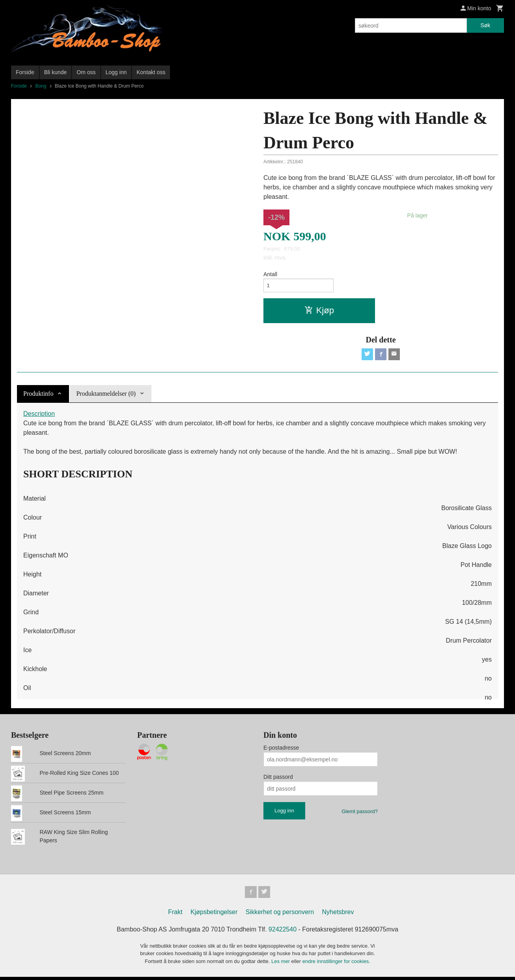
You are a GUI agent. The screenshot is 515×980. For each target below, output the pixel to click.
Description (39, 416)
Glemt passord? (360, 813)
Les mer (281, 964)
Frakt (175, 915)
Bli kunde (56, 72)
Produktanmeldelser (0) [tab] (106, 396)
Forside (25, 72)
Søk (485, 25)
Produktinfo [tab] (38, 396)
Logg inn (116, 72)
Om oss (86, 72)
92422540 (283, 932)
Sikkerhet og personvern (280, 915)
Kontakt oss (151, 72)
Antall (270, 274)
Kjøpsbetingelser (214, 915)
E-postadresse (281, 750)
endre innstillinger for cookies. (336, 964)
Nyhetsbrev (338, 915)
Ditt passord (278, 779)
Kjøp (319, 311)
